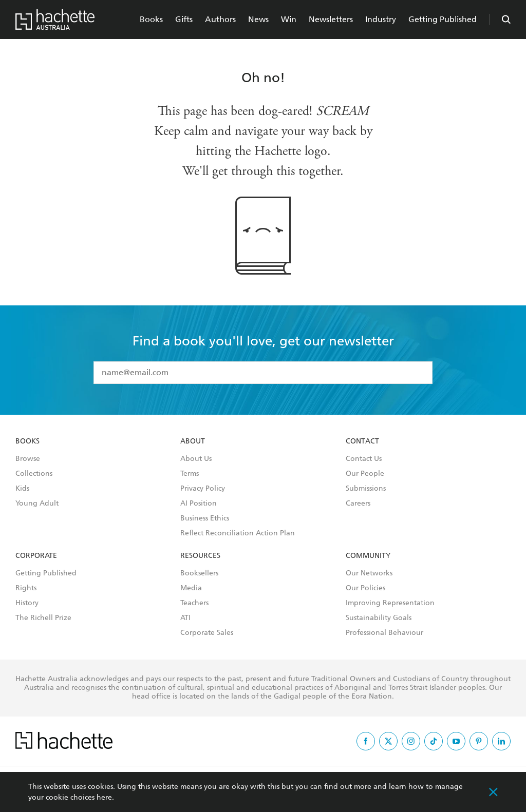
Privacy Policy (203, 489)
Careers (358, 504)
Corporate (36, 556)
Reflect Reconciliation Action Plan (238, 533)
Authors (220, 19)
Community (368, 556)
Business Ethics (205, 518)
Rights (26, 588)
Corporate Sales (207, 633)
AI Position (199, 504)
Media (191, 588)
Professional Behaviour (384, 633)
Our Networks (369, 573)
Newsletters (331, 19)
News (258, 19)
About (193, 441)
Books (151, 19)
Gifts (184, 19)
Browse (28, 459)
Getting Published (443, 19)
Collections (34, 474)
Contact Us (364, 459)
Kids (22, 489)
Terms (190, 474)
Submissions (366, 489)
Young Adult (37, 504)
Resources (200, 556)
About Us (196, 459)
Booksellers (199, 573)
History (27, 603)
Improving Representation (390, 603)
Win (289, 19)
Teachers (194, 603)
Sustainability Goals (379, 618)
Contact (362, 441)
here (104, 797)
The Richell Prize (43, 618)
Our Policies (365, 588)
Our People (365, 474)
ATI (185, 618)
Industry (381, 19)
